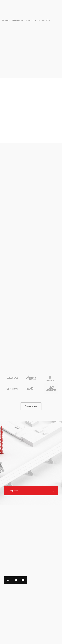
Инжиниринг (18, 21)
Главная (6, 21)
